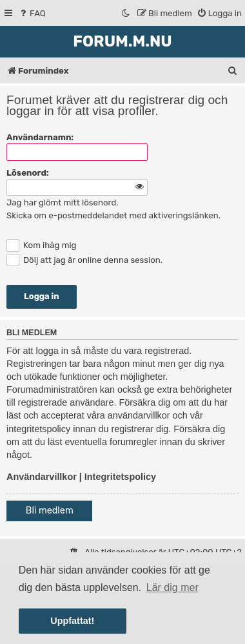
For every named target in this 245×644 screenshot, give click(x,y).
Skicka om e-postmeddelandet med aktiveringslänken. (113, 215)
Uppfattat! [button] (72, 621)
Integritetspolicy (120, 477)
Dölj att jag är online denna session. (84, 260)
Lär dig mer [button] (172, 587)
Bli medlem (50, 511)
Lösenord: (28, 173)
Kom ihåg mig (41, 245)
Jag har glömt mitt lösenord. (63, 203)
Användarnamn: (40, 137)
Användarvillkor (42, 477)
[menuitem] (32, 13)
